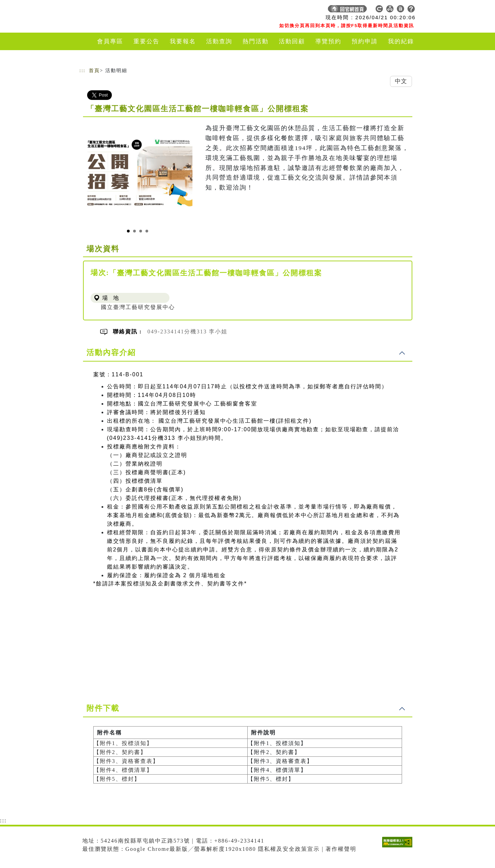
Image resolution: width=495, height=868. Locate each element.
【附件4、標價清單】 (123, 770)
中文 (401, 81)
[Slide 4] (147, 231)
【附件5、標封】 (117, 779)
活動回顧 (292, 41)
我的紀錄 (401, 41)
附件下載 (103, 708)
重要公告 (146, 41)
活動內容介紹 (111, 352)
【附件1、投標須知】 (123, 743)
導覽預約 (328, 41)
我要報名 (183, 41)
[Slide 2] (134, 231)
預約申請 (365, 41)
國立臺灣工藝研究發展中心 (138, 307)
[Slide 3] (141, 231)
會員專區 (110, 41)
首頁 (94, 71)
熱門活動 (256, 41)
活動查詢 (219, 41)
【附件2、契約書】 (120, 752)
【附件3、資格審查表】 (126, 761)
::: (83, 71)
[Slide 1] (128, 231)
